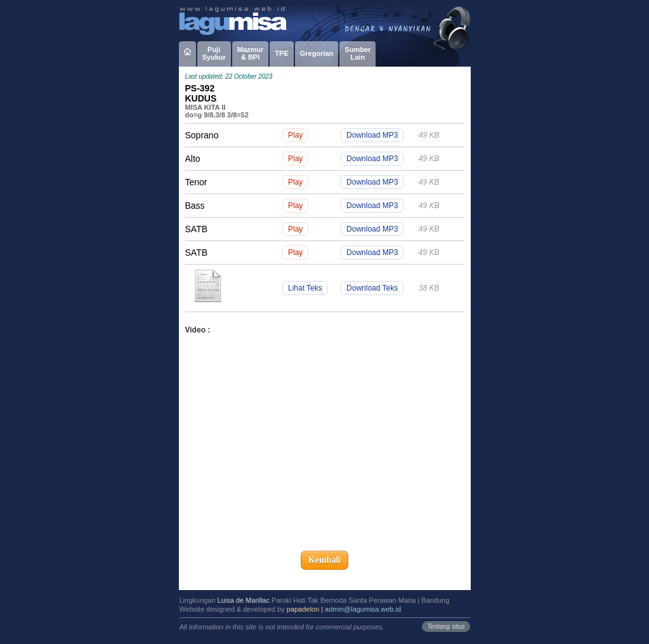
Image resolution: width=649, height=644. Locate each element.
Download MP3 (372, 135)
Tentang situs (446, 627)
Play (295, 135)
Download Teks (372, 288)
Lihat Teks (305, 288)
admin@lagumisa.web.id (363, 609)
